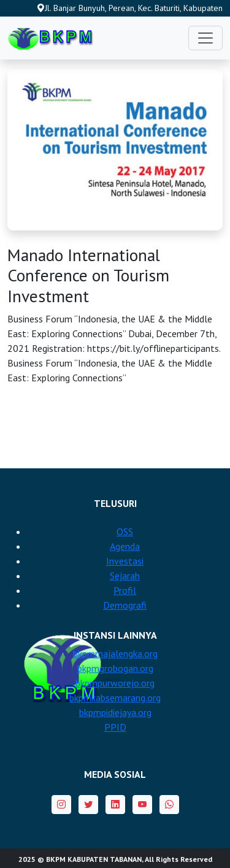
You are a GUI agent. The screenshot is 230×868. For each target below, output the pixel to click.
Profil (125, 590)
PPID (115, 727)
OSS (125, 531)
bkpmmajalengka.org (115, 653)
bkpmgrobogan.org (115, 668)
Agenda (125, 546)
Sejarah (125, 576)
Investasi (125, 561)
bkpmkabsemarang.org (115, 698)
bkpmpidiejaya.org (115, 712)
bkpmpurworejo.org (115, 683)
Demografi (125, 605)
